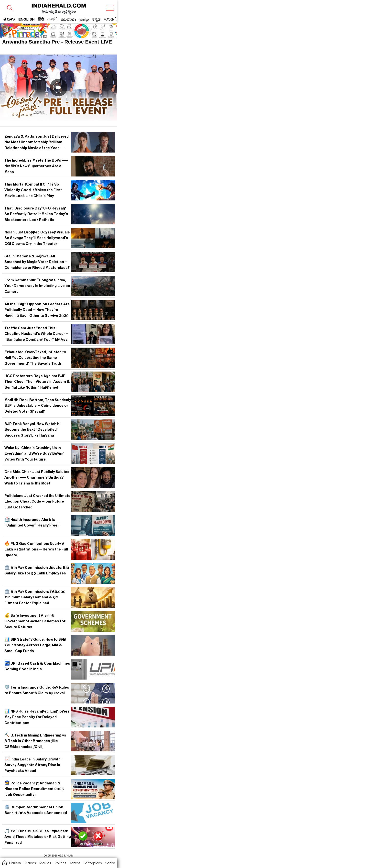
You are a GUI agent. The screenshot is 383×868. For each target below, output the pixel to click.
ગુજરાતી (110, 19)
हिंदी (41, 19)
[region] (39, 30)
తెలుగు (9, 20)
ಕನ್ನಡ (96, 19)
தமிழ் (84, 19)
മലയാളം (68, 19)
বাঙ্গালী (52, 19)
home (4, 862)
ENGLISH (27, 19)
